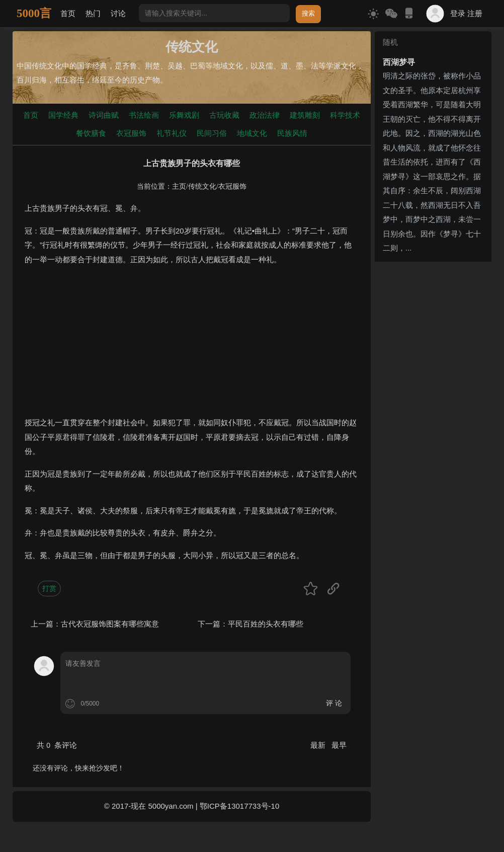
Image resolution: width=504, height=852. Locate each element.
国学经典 (63, 115)
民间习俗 (212, 133)
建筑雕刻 (305, 115)
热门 (93, 13)
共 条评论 (57, 745)
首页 (68, 13)
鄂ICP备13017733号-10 (239, 806)
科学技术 (345, 115)
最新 (319, 745)
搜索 (308, 13)
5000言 (34, 13)
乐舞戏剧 (184, 115)
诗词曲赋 (104, 115)
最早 (339, 745)
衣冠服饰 (131, 133)
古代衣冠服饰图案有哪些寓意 (110, 624)
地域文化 (252, 133)
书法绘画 (144, 115)
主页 (179, 186)
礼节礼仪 (172, 133)
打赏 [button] (49, 588)
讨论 (118, 13)
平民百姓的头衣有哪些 (266, 624)
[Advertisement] (192, 345)
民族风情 (292, 133)
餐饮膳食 (91, 133)
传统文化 (202, 186)
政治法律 (265, 115)
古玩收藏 (224, 115)
